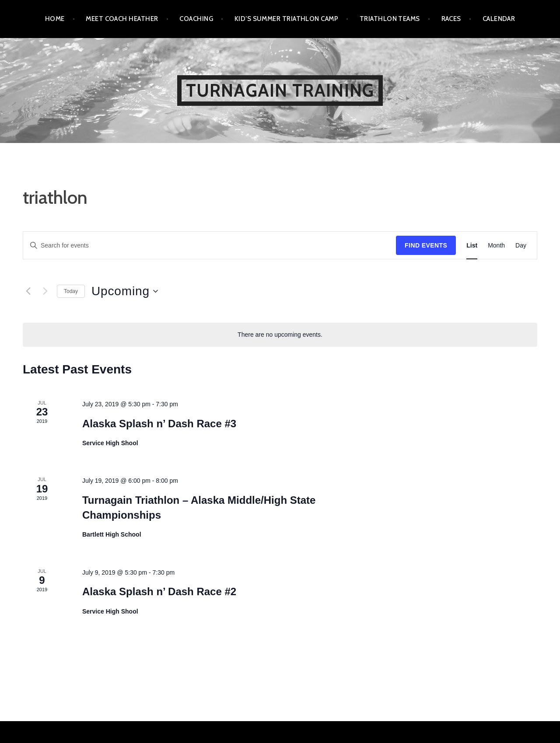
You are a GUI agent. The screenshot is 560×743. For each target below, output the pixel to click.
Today (71, 291)
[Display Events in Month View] (496, 246)
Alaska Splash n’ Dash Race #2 (159, 591)
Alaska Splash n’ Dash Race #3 (159, 424)
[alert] (280, 335)
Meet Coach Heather (122, 19)
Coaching (196, 19)
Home (55, 19)
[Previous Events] (28, 291)
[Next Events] (45, 291)
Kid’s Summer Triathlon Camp (286, 19)
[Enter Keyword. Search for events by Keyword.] (210, 246)
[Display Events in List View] (472, 246)
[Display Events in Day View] (521, 246)
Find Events (426, 245)
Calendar (499, 19)
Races (451, 19)
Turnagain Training (280, 90)
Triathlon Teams (390, 19)
